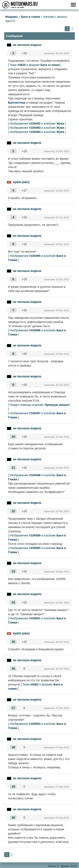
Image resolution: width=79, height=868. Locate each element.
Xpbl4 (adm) (21, 182)
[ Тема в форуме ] (35, 65)
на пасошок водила (27, 45)
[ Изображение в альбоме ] (37, 123)
